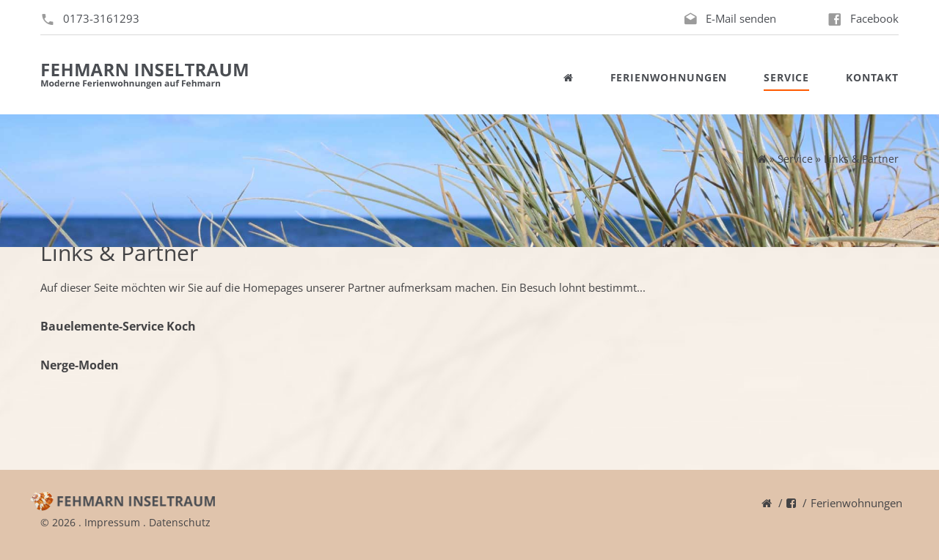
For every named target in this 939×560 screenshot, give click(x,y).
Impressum (112, 522)
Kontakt (872, 77)
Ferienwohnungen (669, 77)
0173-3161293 (101, 18)
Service (786, 77)
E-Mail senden (741, 18)
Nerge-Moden (80, 365)
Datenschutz (180, 522)
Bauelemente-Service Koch (118, 326)
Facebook (874, 18)
